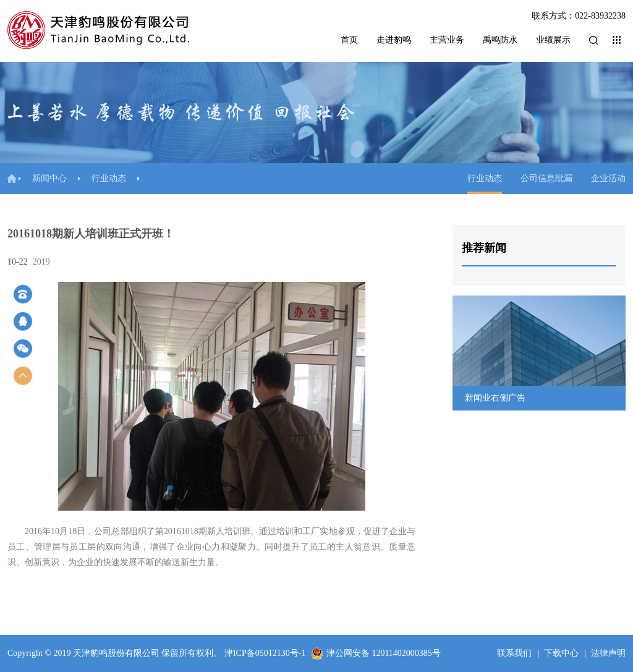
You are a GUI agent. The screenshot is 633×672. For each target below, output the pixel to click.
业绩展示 (553, 40)
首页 (349, 40)
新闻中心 (49, 178)
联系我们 (514, 653)
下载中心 (561, 653)
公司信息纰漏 (546, 178)
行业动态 (109, 178)
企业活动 (608, 178)
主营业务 (447, 40)
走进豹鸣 (394, 40)
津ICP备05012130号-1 (265, 653)
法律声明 (608, 653)
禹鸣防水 (500, 40)
